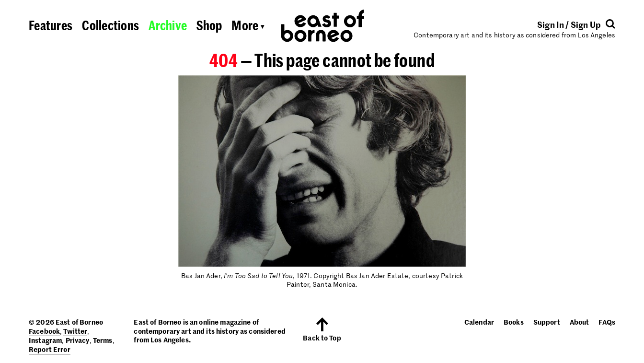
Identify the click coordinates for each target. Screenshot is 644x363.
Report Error (50, 349)
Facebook (44, 331)
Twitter (75, 331)
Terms (103, 340)
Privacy (78, 340)
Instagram (45, 340)
